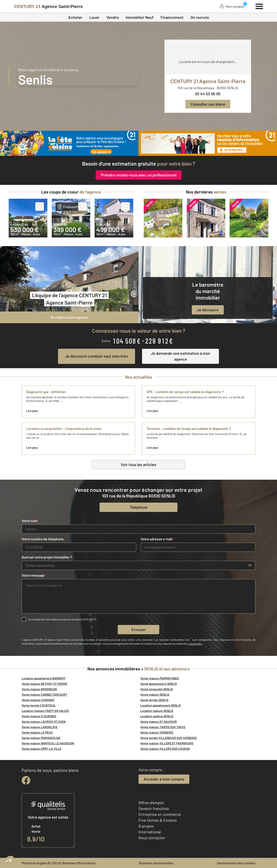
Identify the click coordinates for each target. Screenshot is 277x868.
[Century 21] (48, 6)
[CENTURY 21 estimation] (208, 143)
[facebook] (26, 780)
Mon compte (232, 6)
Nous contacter (152, 838)
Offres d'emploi (151, 803)
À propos (146, 826)
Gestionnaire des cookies (236, 863)
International (150, 832)
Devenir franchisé (154, 808)
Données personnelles (156, 863)
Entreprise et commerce (160, 814)
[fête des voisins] (69, 143)
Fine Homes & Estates (158, 820)
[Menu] (259, 6)
